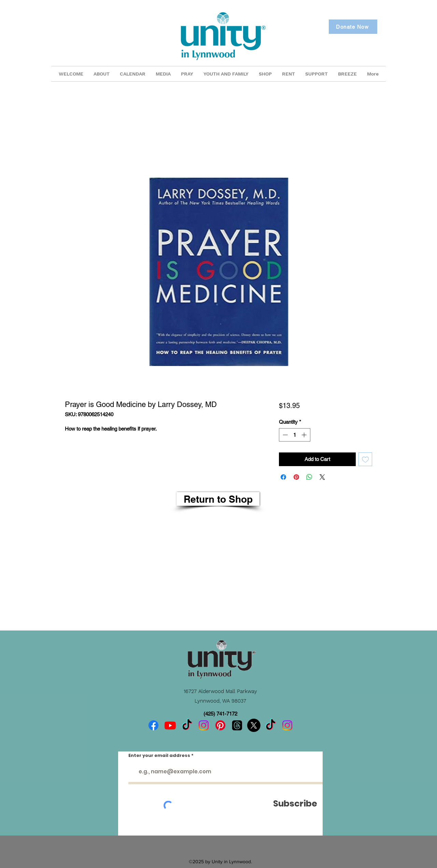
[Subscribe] (295, 804)
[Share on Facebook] (283, 477)
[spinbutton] (294, 435)
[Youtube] (170, 725)
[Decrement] (285, 435)
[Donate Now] (353, 27)
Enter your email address (159, 755)
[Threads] (237, 725)
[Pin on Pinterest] (296, 477)
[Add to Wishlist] (365, 459)
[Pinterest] (220, 725)
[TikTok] (187, 725)
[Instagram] (204, 725)
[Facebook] (153, 725)
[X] (254, 725)
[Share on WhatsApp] (309, 477)
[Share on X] (322, 477)
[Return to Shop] (218, 499)
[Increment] (305, 435)
